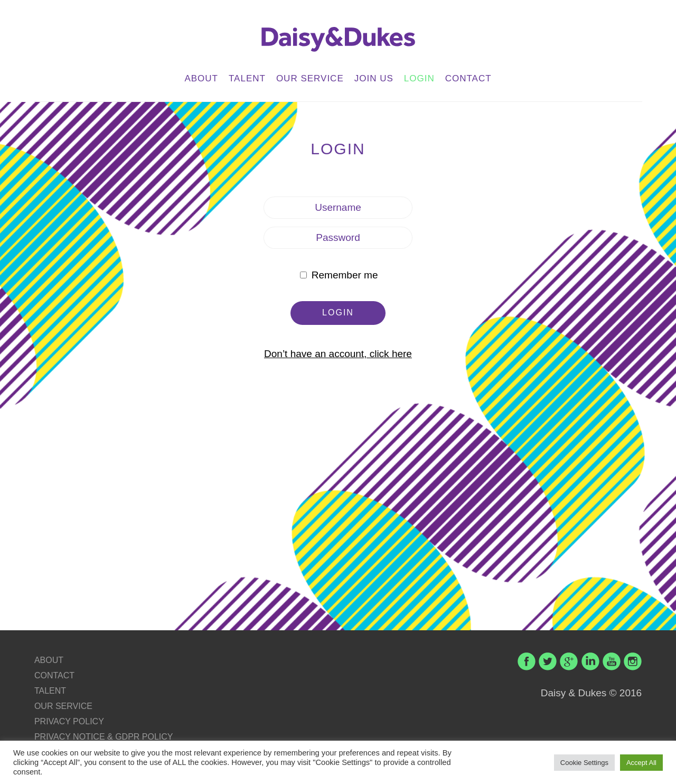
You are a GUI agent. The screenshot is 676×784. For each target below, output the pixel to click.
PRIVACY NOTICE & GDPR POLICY (104, 737)
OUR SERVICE (310, 78)
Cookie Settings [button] (584, 763)
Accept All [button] (641, 763)
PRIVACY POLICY (69, 721)
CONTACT (468, 78)
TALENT (247, 78)
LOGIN (419, 78)
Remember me (339, 275)
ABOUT (201, 78)
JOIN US (374, 78)
